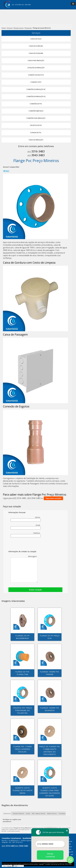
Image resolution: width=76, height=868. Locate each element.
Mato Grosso (52, 813)
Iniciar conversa (50, 855)
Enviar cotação (35, 590)
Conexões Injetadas (36, 111)
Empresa (69, 841)
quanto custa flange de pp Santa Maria (23, 790)
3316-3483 (18, 5)
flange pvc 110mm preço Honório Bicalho (22, 749)
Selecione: (7, 813)
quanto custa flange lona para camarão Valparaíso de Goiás (50, 792)
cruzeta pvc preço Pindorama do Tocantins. (22, 710)
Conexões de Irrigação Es (36, 97)
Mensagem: (24, 569)
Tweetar (6, 171)
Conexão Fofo (36, 82)
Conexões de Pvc (36, 104)
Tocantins (62, 813)
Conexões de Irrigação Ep (36, 89)
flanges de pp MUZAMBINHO (22, 637)
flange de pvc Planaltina (22, 673)
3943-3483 (28, 5)
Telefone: (26, 535)
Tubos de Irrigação (36, 140)
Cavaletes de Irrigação (36, 68)
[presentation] (23, 544)
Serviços (36, 33)
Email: (26, 527)
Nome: (26, 519)
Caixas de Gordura (36, 46)
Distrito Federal (18, 813)
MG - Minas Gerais (39, 813)
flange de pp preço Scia (50, 637)
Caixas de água (36, 39)
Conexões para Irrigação (36, 118)
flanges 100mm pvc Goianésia (50, 709)
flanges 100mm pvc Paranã (50, 673)
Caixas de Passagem (36, 53)
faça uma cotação (53, 498)
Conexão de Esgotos (36, 75)
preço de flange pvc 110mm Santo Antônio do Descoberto (50, 750)
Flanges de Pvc (36, 133)
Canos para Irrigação (36, 61)
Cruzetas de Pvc (36, 125)
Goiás (28, 813)
